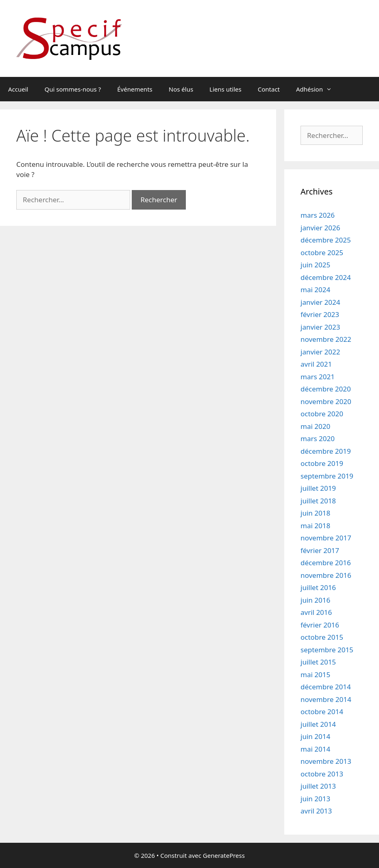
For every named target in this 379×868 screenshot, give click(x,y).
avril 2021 (316, 364)
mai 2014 (315, 749)
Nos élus (181, 89)
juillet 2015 (318, 662)
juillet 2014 (318, 724)
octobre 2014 (322, 712)
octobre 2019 (322, 463)
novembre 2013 (326, 761)
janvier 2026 (320, 228)
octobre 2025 (322, 253)
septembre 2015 (327, 650)
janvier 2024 (320, 302)
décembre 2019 (326, 451)
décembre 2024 (326, 277)
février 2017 (320, 550)
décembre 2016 (326, 563)
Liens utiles (225, 89)
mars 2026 (318, 215)
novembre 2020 (326, 401)
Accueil (18, 89)
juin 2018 (315, 513)
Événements (135, 89)
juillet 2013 (318, 786)
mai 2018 (315, 526)
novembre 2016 (326, 575)
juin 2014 (315, 736)
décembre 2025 (326, 240)
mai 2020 (315, 426)
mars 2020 (318, 438)
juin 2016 (315, 600)
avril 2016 (316, 612)
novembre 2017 (326, 538)
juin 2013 (315, 799)
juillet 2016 (318, 587)
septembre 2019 (327, 476)
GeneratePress (224, 855)
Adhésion (318, 89)
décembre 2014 (326, 687)
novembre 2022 (326, 339)
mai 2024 (315, 290)
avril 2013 (316, 811)
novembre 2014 (326, 699)
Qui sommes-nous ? (73, 89)
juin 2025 (315, 265)
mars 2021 (318, 377)
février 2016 (320, 625)
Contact (269, 89)
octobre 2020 (322, 414)
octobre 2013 (322, 774)
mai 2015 (315, 675)
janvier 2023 (320, 327)
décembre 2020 (326, 389)
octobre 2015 (322, 637)
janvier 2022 (320, 352)
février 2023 (320, 314)
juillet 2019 (318, 488)
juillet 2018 (318, 501)
